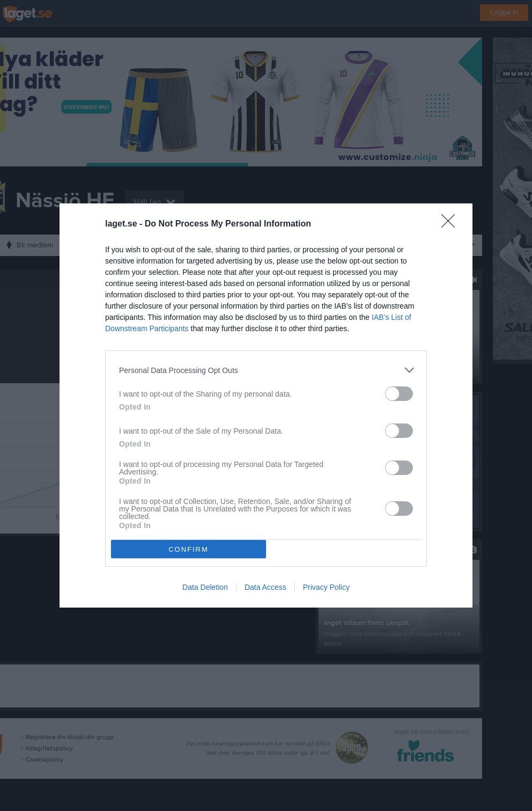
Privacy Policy (326, 587)
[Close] (452, 224)
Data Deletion (205, 587)
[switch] (399, 394)
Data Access (265, 587)
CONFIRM (189, 549)
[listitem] (266, 370)
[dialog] (266, 405)
